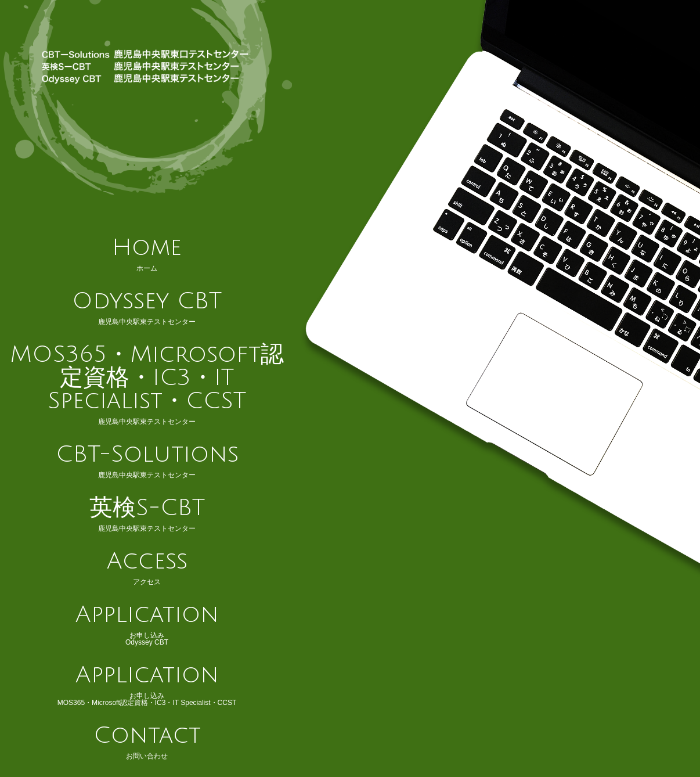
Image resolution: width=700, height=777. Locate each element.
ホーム (147, 254)
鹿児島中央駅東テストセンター (147, 307)
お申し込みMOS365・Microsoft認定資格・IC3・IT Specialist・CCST (147, 685)
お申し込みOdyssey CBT (147, 624)
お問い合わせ (147, 742)
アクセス (147, 567)
